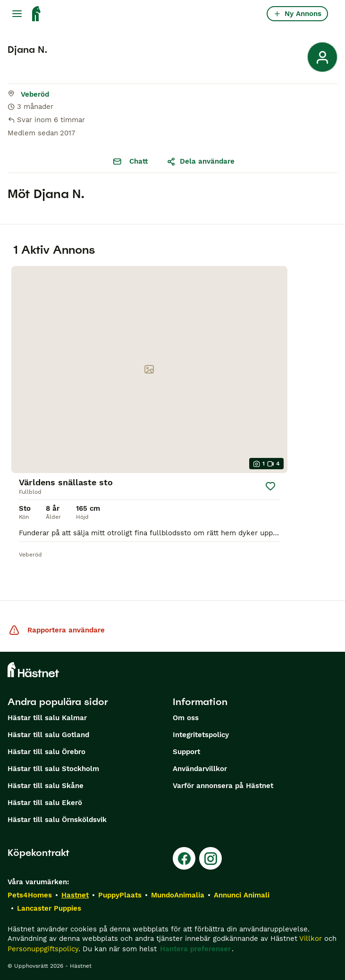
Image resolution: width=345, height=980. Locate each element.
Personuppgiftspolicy (43, 949)
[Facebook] (184, 858)
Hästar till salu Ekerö (45, 803)
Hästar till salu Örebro (46, 752)
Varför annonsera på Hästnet (223, 786)
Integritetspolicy (201, 735)
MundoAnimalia (178, 895)
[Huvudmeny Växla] (17, 14)
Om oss (186, 718)
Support (186, 752)
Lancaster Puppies (49, 908)
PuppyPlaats (120, 895)
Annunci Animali (242, 895)
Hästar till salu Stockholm (53, 769)
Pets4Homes (30, 895)
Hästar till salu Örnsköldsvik (57, 820)
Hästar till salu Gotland (48, 735)
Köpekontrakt (38, 853)
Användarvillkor (200, 769)
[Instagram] (210, 858)
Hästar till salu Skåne (46, 786)
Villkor (311, 938)
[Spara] (270, 486)
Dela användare (201, 161)
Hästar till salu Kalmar (47, 718)
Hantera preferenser (195, 949)
